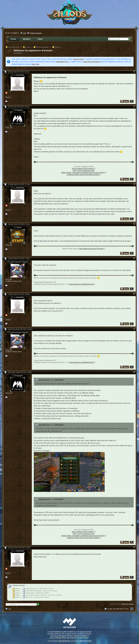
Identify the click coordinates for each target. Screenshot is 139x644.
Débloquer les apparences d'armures (33, 50)
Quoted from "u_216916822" (52, 380)
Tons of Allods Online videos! (83, 169)
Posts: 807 (9, 279)
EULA (52, 638)
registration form (62, 62)
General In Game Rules (79, 638)
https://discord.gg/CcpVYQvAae (91, 249)
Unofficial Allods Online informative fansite (83, 175)
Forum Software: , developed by (69, 641)
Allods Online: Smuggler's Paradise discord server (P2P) (83, 173)
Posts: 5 (8, 97)
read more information (91, 62)
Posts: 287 (9, 245)
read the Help (78, 59)
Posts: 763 (9, 127)
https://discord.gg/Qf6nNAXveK (81, 284)
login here (35, 64)
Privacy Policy (61, 638)
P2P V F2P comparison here (84, 171)
